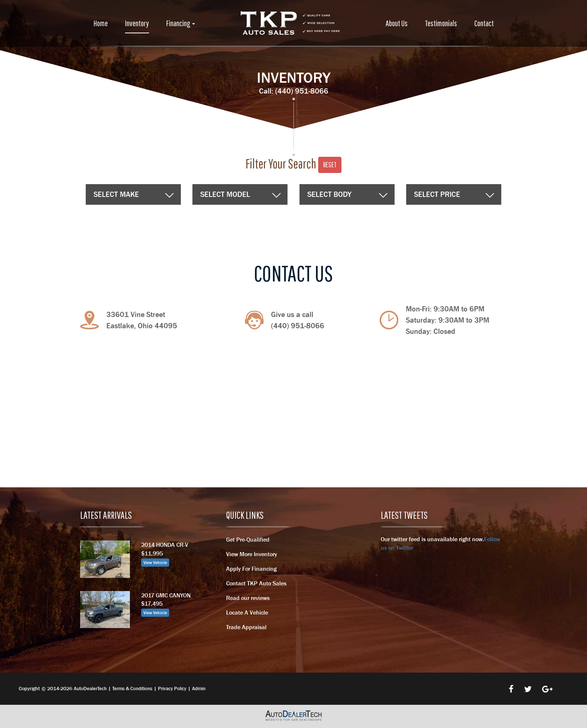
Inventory (137, 23)
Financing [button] (181, 23)
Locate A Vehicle (247, 612)
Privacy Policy (172, 689)
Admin (199, 689)
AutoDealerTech (90, 689)
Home (101, 23)
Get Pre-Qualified (248, 539)
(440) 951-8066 (302, 91)
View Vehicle (155, 563)
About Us (397, 23)
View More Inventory (252, 554)
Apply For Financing (251, 569)
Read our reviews (248, 598)
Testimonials (441, 23)
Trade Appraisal (246, 627)
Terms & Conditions (132, 689)
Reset (330, 165)
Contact (484, 23)
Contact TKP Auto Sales (256, 583)
